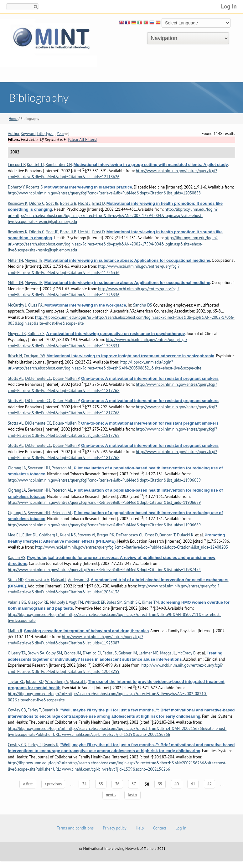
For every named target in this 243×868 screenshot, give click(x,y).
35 (101, 784)
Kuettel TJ (35, 165)
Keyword (28, 134)
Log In (181, 828)
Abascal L (78, 682)
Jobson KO (35, 682)
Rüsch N (15, 356)
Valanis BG (17, 602)
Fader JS (109, 653)
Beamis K (51, 710)
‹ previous (53, 784)
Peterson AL (62, 468)
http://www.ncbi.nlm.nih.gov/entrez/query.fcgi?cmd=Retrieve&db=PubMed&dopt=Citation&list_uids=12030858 (104, 193)
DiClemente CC (38, 378)
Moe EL (14, 535)
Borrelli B (68, 203)
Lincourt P (16, 165)
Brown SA (36, 653)
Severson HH (39, 468)
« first (28, 784)
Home (13, 119)
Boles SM (114, 602)
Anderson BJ (78, 580)
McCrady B (187, 653)
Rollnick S (36, 334)
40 (177, 784)
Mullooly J (58, 602)
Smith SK (132, 602)
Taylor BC (16, 682)
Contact (160, 828)
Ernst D (98, 203)
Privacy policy (114, 828)
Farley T (34, 710)
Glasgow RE (38, 602)
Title (41, 134)
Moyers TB (34, 260)
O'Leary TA (17, 653)
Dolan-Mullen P (66, 378)
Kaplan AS (17, 558)
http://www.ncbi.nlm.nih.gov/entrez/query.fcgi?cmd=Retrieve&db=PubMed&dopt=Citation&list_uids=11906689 (104, 480)
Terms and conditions (75, 828)
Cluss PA (35, 305)
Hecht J (84, 203)
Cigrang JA (17, 468)
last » (132, 795)
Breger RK (106, 535)
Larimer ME (149, 653)
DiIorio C (37, 203)
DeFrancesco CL (130, 535)
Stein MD (16, 580)
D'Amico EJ (92, 653)
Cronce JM (72, 653)
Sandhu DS (142, 305)
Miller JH (15, 260)
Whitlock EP (95, 602)
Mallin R (15, 631)
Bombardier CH (59, 165)
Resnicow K (18, 203)
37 (134, 784)
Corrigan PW (34, 356)
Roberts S (34, 187)
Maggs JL (168, 653)
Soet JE (52, 203)
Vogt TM (76, 602)
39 (160, 784)
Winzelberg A (57, 682)
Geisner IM (128, 653)
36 (117, 784)
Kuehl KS (68, 535)
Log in (229, 6)
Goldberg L (49, 535)
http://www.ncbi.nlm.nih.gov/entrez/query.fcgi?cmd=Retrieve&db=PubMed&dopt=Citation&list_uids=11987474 (104, 570)
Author (14, 134)
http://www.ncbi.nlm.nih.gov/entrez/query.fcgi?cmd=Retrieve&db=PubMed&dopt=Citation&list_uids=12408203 (132, 547)
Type (49, 134)
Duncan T (167, 535)
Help (140, 828)
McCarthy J (17, 305)
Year (60, 134)
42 (209, 784)
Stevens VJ (86, 535)
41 (193, 784)
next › (111, 795)
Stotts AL (16, 378)
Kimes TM (150, 602)
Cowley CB (17, 710)
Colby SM (54, 653)
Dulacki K (185, 535)
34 (84, 784)
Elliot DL (30, 535)
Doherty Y (16, 187)
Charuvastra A (37, 580)
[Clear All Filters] (83, 139)
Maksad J (59, 580)
